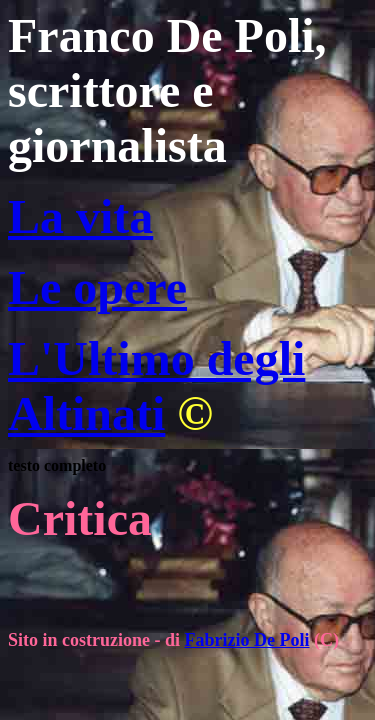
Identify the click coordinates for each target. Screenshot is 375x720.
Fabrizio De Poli (247, 640)
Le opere (97, 287)
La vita (80, 216)
